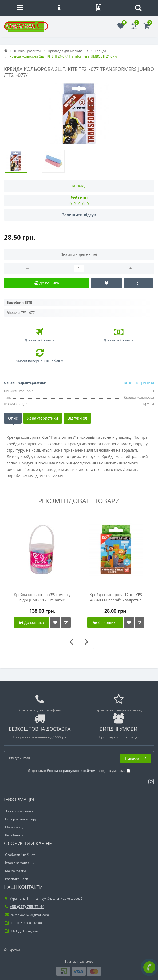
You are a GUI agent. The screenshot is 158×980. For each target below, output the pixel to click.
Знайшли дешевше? (79, 254)
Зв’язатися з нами (19, 811)
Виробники (14, 835)
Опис (13, 418)
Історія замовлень (19, 863)
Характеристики (43, 418)
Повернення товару (21, 819)
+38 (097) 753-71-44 (25, 907)
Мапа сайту (14, 827)
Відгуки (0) (77, 418)
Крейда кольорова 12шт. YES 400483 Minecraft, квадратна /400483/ (116, 597)
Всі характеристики (139, 383)
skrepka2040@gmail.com (27, 915)
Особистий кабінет (20, 855)
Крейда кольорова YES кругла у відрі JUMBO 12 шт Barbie (42, 597)
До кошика (31, 622)
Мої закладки (15, 871)
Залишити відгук (79, 215)
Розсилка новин (18, 879)
